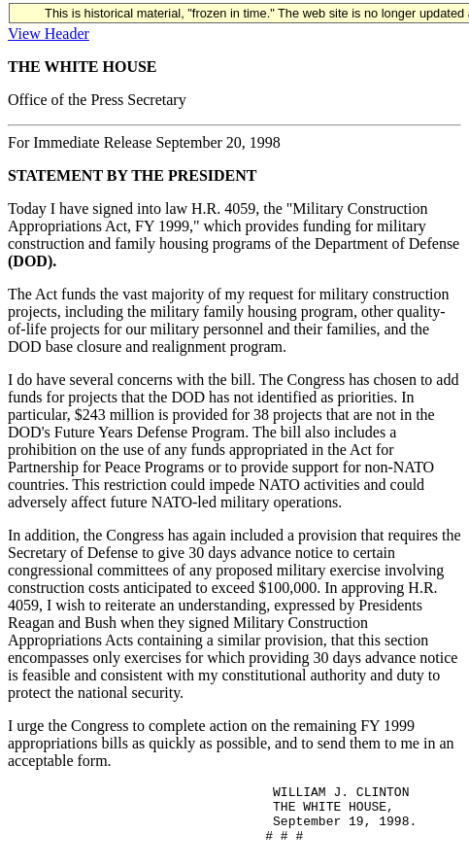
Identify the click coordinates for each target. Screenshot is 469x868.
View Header (49, 34)
